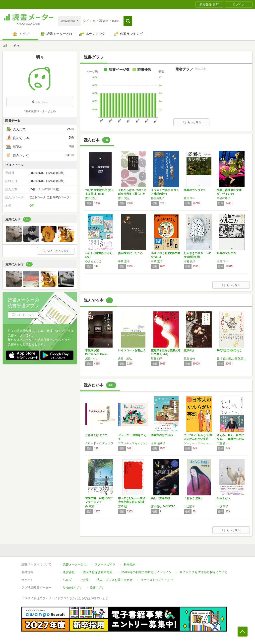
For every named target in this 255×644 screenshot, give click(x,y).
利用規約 (129, 564)
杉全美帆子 (158, 198)
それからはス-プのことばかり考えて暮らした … (132, 194)
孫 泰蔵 (90, 506)
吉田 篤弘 (91, 198)
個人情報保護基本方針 (98, 572)
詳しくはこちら (23, 315)
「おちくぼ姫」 (193, 498)
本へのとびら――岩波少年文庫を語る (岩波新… (132, 502)
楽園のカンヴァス (195, 190)
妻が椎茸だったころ (130, 253)
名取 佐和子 (158, 443)
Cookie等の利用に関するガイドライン (146, 572)
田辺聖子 (189, 506)
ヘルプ (67, 580)
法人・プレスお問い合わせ (115, 580)
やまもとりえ (93, 261)
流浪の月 (189, 350)
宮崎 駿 (123, 506)
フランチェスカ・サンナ (133, 443)
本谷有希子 (223, 198)
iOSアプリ (97, 588)
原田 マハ (190, 198)
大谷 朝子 (223, 506)
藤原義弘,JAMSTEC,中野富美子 (166, 506)
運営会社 (69, 572)
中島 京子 (124, 261)
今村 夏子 (190, 261)
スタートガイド (105, 564)
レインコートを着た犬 (132, 350)
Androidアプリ (72, 588)
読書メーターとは (75, 564)
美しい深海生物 (160, 498)
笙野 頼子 (157, 359)
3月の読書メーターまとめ (40, 111)
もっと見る (192, 122)
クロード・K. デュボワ (99, 443)
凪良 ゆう (190, 359)
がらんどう (223, 498)
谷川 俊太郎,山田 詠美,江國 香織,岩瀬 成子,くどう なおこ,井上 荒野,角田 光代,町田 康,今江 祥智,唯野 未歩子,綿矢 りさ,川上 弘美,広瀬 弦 (232, 359)
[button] (128, 21)
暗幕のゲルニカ (226, 253)
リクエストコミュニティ (157, 580)
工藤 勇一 (223, 443)
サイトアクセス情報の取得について (203, 572)
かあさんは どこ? (96, 435)
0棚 (32, 206)
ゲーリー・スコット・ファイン (199, 443)
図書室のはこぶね (162, 435)
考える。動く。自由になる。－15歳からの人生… (230, 439)
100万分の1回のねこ (229, 350)
